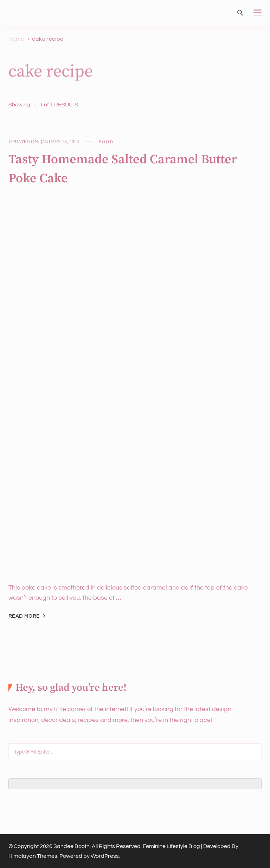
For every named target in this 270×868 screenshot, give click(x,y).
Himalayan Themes (33, 856)
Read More (24, 616)
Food (106, 142)
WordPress (105, 856)
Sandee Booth (72, 846)
